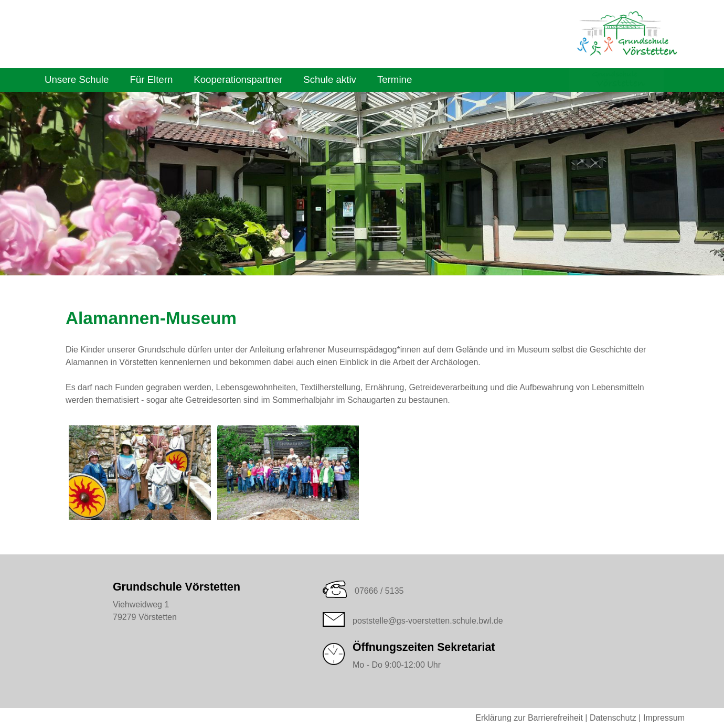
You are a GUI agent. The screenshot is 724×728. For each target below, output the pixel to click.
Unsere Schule (77, 79)
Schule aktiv (330, 79)
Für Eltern (151, 79)
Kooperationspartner (238, 79)
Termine (395, 79)
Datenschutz (613, 718)
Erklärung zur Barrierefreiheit (529, 718)
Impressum (664, 718)
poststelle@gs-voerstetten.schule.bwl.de (428, 621)
